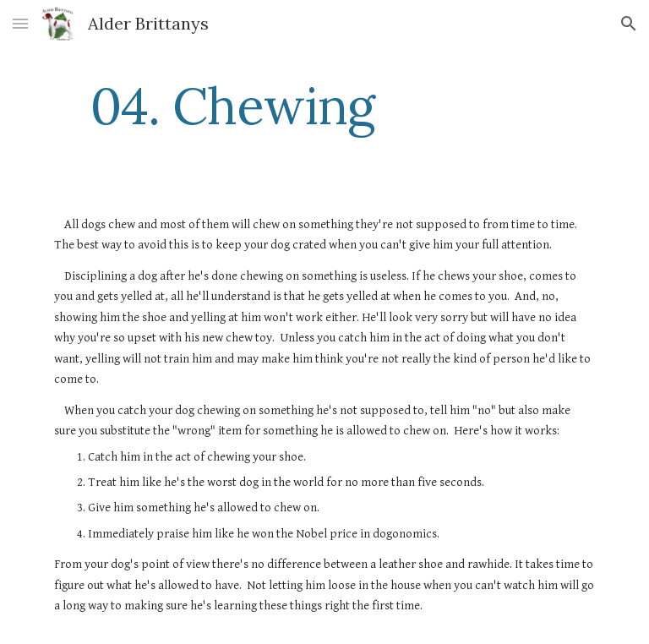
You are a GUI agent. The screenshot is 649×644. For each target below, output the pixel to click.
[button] (20, 23)
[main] (232, 106)
